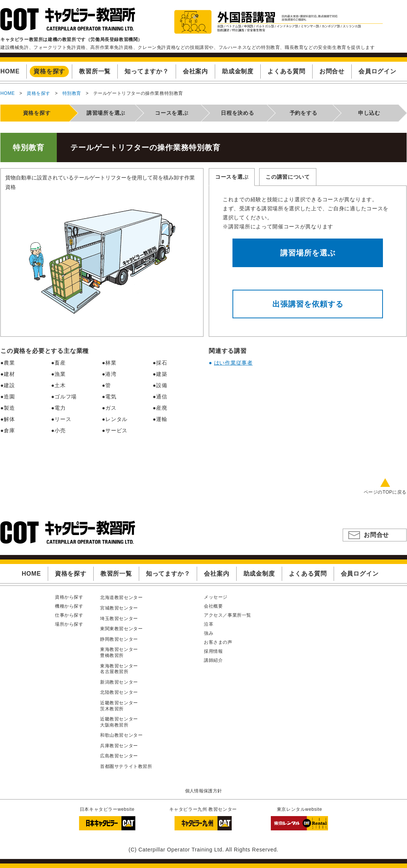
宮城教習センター (119, 608)
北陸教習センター (119, 692)
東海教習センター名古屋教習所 (119, 669)
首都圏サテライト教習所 (126, 766)
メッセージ (216, 597)
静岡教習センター (119, 639)
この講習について (288, 177)
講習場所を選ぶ (308, 253)
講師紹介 (213, 660)
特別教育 (72, 93)
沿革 (209, 624)
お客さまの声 (218, 642)
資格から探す (69, 597)
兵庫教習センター (119, 746)
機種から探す (69, 606)
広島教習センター (119, 756)
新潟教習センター (119, 682)
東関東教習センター (121, 629)
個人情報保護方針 (204, 791)
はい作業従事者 (233, 363)
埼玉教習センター (119, 619)
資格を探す (39, 93)
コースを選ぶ (232, 177)
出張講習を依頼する (308, 304)
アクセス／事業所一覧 (228, 615)
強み (209, 633)
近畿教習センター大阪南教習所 (119, 722)
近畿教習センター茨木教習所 (119, 706)
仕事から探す (69, 615)
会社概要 (213, 606)
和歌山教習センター (121, 735)
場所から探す (69, 624)
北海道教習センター (121, 597)
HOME (8, 93)
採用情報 (213, 651)
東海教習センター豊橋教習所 (119, 652)
